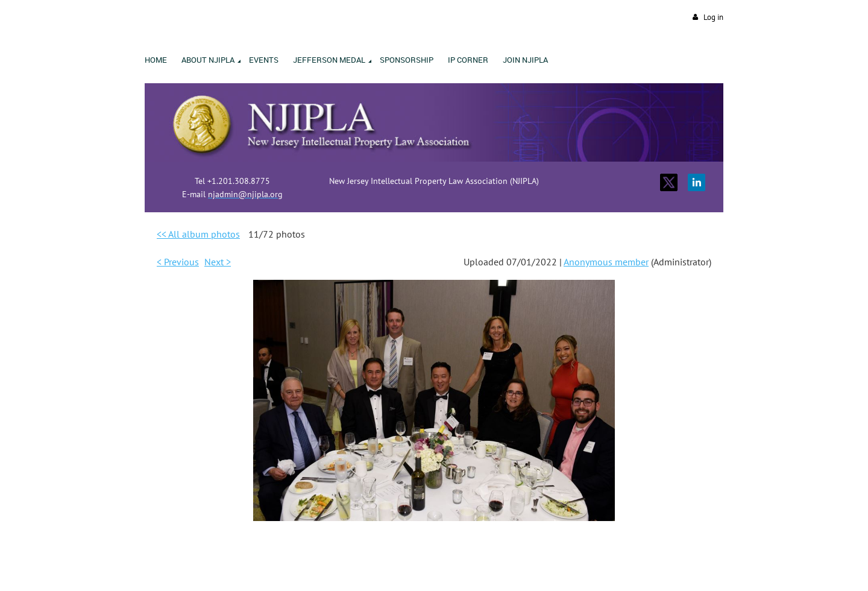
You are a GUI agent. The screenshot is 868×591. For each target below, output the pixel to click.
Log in (713, 17)
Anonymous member (606, 262)
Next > (218, 262)
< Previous (178, 262)
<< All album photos (198, 234)
